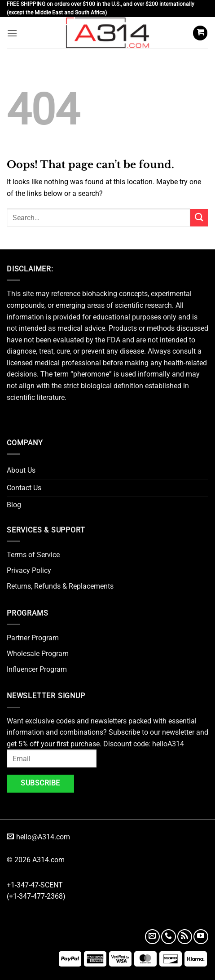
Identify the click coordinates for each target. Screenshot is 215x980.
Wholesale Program (38, 654)
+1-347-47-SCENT (35, 885)
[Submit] (199, 218)
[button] (12, 33)
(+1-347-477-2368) (36, 896)
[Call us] (169, 937)
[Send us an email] (152, 937)
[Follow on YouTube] (201, 937)
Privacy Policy (29, 570)
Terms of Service (33, 555)
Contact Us (24, 488)
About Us (21, 470)
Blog (14, 505)
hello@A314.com (38, 837)
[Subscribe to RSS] (185, 937)
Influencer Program (37, 669)
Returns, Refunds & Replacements (60, 586)
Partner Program (33, 638)
